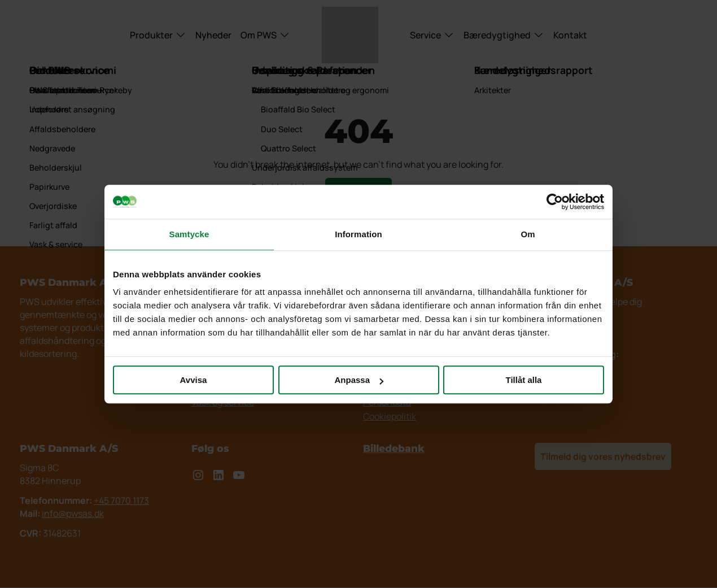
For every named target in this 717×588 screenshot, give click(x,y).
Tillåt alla (524, 380)
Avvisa (194, 380)
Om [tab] (528, 234)
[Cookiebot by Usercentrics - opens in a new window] (555, 202)
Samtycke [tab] (189, 234)
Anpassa (359, 380)
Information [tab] (358, 234)
